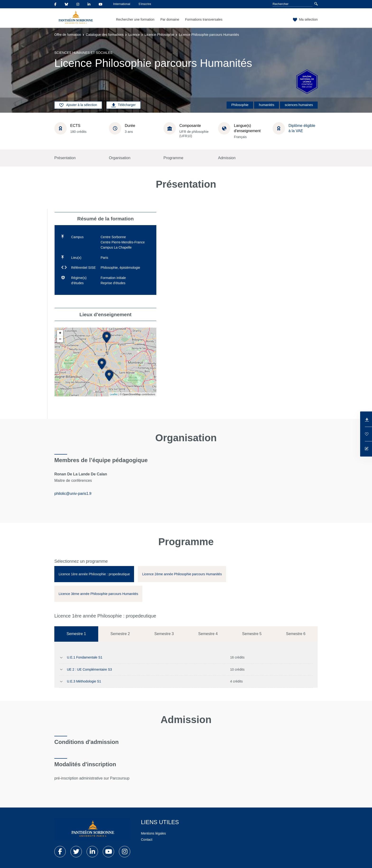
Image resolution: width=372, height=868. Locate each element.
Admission (227, 158)
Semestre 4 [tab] (208, 634)
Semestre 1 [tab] (76, 634)
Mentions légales (153, 833)
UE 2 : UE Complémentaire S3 (89, 669)
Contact (147, 840)
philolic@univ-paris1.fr (73, 494)
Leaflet (114, 394)
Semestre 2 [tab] (120, 634)
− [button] (60, 339)
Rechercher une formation (135, 19)
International (122, 4)
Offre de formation (68, 35)
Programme (173, 158)
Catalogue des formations (105, 35)
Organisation (120, 158)
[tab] (94, 574)
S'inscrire (145, 4)
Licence (134, 35)
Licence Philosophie (159, 35)
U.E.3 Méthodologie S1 (84, 681)
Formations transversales (204, 19)
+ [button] (60, 333)
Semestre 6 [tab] (296, 634)
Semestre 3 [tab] (164, 634)
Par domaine (170, 19)
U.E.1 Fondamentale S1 (85, 657)
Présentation (65, 158)
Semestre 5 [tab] (252, 634)
